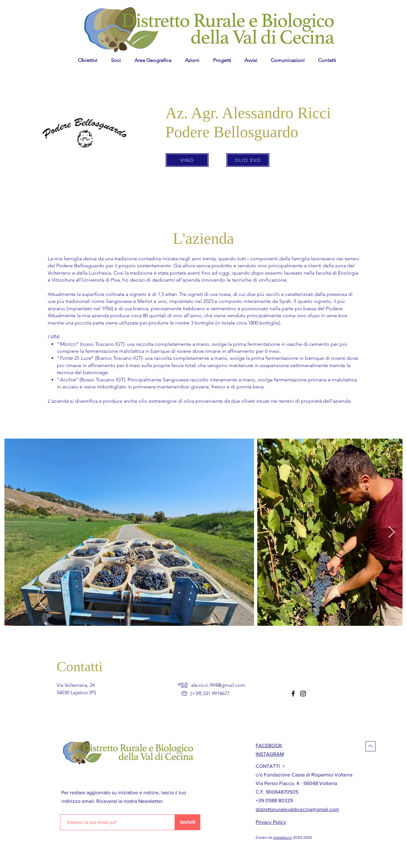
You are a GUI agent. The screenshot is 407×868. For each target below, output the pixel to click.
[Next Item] (392, 532)
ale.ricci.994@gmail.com (218, 685)
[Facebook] (293, 694)
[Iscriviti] (188, 822)
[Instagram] (303, 694)
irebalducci (283, 837)
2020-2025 (302, 837)
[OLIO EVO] (248, 160)
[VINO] (187, 160)
